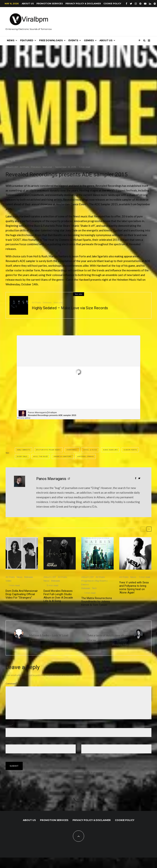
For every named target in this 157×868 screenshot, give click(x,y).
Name (9, 731)
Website (85, 748)
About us (28, 4)
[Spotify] (155, 4)
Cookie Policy (112, 4)
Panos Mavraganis (51, 479)
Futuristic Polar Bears (49, 450)
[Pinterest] (140, 4)
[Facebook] (126, 4)
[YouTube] (145, 4)
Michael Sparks (86, 456)
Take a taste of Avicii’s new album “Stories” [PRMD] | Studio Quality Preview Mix (105, 638)
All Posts (24, 167)
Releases (47, 302)
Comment (11, 684)
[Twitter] (131, 4)
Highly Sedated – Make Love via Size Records (70, 308)
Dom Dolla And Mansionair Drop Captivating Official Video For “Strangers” (22, 594)
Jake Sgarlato (111, 450)
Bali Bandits (24, 450)
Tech (94, 588)
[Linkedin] (150, 4)
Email (9, 748)
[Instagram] (136, 4)
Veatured (47, 167)
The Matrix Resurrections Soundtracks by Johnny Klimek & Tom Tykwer (97, 601)
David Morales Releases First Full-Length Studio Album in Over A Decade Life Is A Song (58, 596)
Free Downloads (51, 40)
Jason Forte (131, 450)
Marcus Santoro (63, 456)
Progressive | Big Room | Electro (94, 583)
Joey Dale (23, 456)
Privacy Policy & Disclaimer (83, 4)
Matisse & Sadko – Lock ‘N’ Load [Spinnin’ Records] (52, 635)
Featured (27, 40)
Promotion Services (50, 4)
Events (73, 40)
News (11, 40)
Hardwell (73, 450)
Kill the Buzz (41, 456)
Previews (36, 167)
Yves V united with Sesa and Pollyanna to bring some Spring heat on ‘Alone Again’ (134, 588)
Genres (89, 40)
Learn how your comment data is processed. (80, 778)
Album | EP (12, 167)
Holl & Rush (91, 450)
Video (8, 581)
